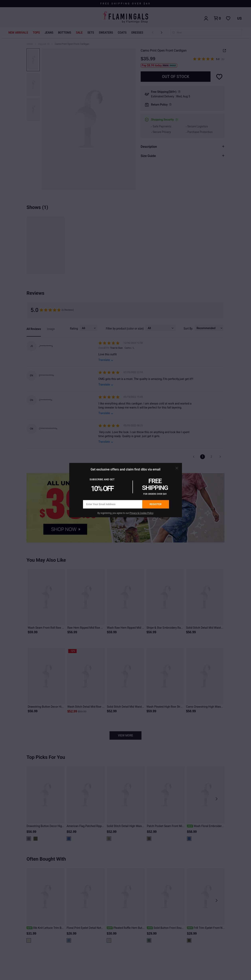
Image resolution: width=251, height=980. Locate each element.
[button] (177, 468)
